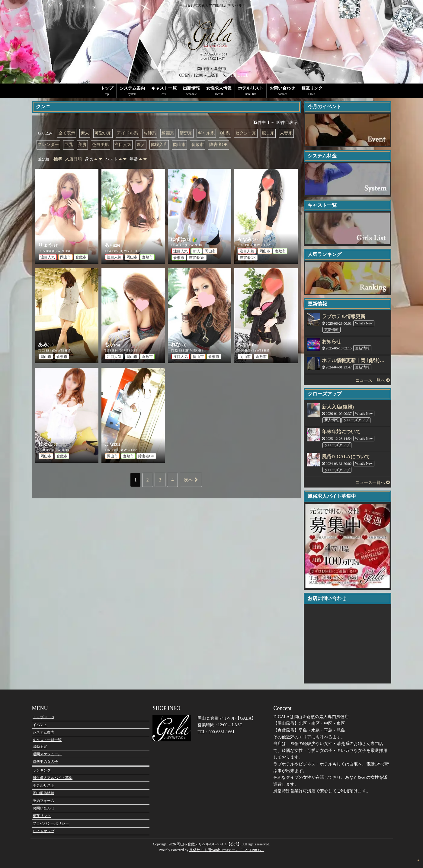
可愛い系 (103, 133)
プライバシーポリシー (51, 823)
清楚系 (186, 133)
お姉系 (150, 133)
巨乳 (69, 145)
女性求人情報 (219, 88)
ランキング (42, 770)
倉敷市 (197, 145)
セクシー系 (246, 133)
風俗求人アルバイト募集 (53, 778)
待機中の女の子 (45, 762)
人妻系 (286, 133)
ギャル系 (206, 133)
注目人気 (123, 145)
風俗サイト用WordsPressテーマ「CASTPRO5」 (227, 850)
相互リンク (312, 88)
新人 (141, 145)
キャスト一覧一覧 (47, 740)
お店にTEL (238, 75)
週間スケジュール (47, 754)
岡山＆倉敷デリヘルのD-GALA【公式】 (209, 844)
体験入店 (159, 145)
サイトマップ (43, 831)
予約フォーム (43, 800)
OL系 (225, 133)
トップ (107, 88)
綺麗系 (168, 133)
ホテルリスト (251, 88)
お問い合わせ (282, 88)
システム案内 (132, 88)
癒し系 (268, 133)
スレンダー (48, 145)
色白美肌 (101, 145)
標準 (58, 159)
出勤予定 (40, 746)
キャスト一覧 (164, 88)
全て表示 (67, 133)
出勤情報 (191, 88)
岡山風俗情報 (43, 793)
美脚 (82, 145)
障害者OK (219, 145)
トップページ (43, 717)
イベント (40, 724)
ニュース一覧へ (373, 380)
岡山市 (179, 145)
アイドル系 (127, 133)
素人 (85, 133)
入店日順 (73, 159)
